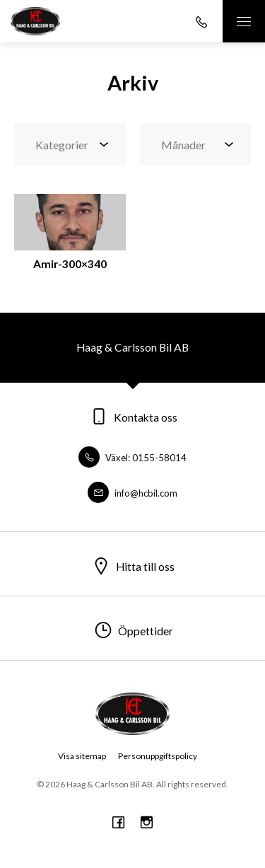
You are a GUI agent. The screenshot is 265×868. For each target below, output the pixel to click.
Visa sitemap (82, 756)
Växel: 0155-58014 (132, 458)
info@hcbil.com (132, 493)
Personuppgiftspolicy (158, 756)
